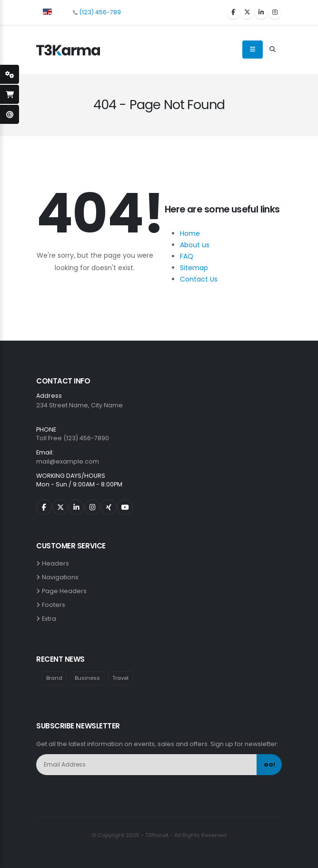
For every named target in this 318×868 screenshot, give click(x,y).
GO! (269, 765)
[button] (47, 11)
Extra (50, 619)
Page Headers (66, 591)
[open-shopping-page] (10, 94)
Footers (55, 605)
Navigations (62, 577)
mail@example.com (68, 461)
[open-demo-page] (10, 114)
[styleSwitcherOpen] (10, 74)
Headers (57, 563)
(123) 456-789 (100, 12)
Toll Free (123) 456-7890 (73, 438)
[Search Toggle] (272, 50)
